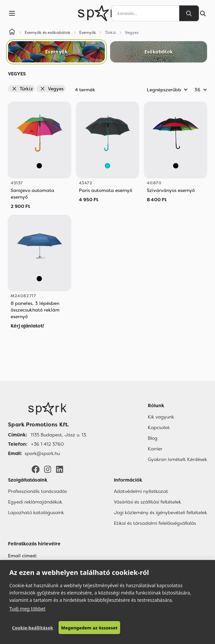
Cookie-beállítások (33, 628)
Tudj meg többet (27, 609)
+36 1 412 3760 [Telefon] (47, 444)
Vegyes (52, 89)
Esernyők (88, 33)
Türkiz (22, 89)
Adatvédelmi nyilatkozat (141, 491)
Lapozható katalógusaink (36, 512)
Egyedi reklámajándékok (35, 502)
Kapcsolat (159, 427)
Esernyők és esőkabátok (48, 33)
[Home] (12, 33)
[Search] (189, 13)
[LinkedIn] (60, 469)
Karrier (155, 449)
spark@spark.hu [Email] (42, 453)
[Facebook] (36, 469)
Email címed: (22, 556)
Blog (153, 438)
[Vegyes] (39, 166)
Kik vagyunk (161, 417)
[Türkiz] (107, 166)
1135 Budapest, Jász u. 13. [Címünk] (59, 435)
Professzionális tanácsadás (37, 491)
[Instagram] (48, 469)
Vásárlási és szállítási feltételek (147, 502)
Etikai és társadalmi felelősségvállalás (155, 523)
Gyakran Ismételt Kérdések (177, 459)
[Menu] (12, 13)
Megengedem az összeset (90, 628)
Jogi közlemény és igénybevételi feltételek (160, 512)
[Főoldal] (47, 409)
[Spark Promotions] (101, 13)
